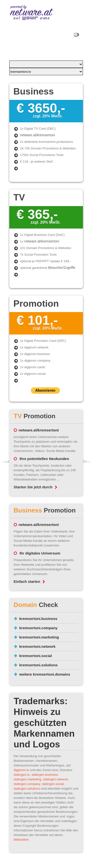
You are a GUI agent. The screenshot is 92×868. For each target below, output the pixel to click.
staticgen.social (53, 784)
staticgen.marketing (28, 779)
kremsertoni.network (38, 646)
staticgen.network (55, 779)
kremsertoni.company (39, 628)
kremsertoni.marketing (39, 637)
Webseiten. (22, 840)
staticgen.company (27, 784)
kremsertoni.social (36, 656)
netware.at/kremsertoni (38, 135)
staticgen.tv (22, 775)
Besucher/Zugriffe (62, 268)
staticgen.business (45, 775)
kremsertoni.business (38, 619)
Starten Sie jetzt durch (35, 487)
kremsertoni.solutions (39, 665)
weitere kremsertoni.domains (45, 674)
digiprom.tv (22, 770)
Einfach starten (29, 581)
